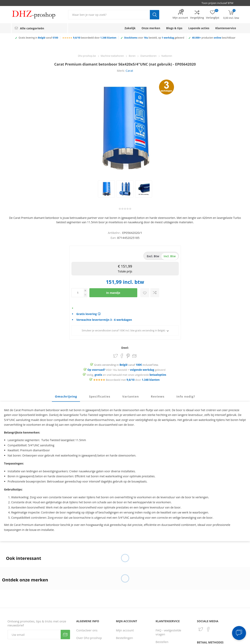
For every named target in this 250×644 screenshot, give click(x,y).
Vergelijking (197, 18)
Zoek (155, 15)
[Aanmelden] (34, 635)
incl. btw (170, 256)
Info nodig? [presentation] (186, 396)
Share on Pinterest (128, 356)
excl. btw (153, 256)
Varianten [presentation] (131, 396)
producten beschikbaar (214, 38)
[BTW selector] (219, 3)
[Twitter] (201, 629)
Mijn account (180, 18)
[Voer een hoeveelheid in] (78, 293)
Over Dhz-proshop (89, 638)
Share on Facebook (122, 356)
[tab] (66, 397)
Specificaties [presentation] (100, 396)
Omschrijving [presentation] (66, 396)
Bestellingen (124, 638)
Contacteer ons (87, 630)
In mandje (113, 293)
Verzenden (65, 635)
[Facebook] (208, 629)
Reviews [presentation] (158, 396)
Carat (129, 71)
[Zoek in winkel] (109, 15)
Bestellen (162, 642)
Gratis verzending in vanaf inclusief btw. (126, 365)
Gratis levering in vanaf (38, 38)
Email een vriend (134, 356)
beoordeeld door (95, 38)
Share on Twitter (116, 356)
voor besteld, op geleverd (154, 38)
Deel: (125, 348)
